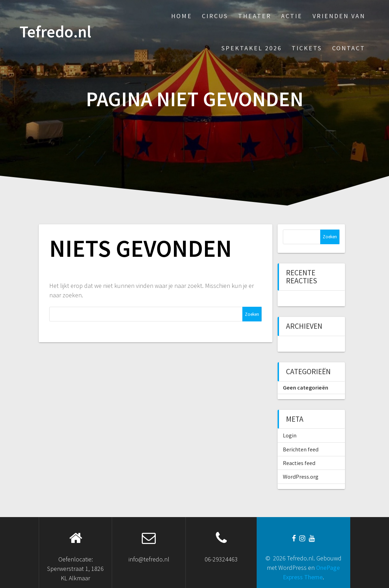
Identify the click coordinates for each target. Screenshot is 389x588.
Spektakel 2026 (252, 48)
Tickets (307, 48)
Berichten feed (301, 449)
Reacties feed (299, 463)
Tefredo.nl (55, 32)
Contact (349, 48)
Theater (255, 16)
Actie (292, 16)
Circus (215, 16)
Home (182, 16)
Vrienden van (339, 16)
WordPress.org (301, 477)
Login (290, 435)
